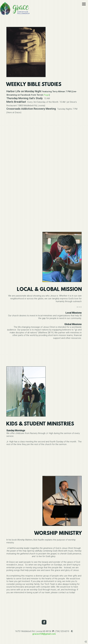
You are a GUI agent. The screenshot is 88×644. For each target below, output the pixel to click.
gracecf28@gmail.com (44, 634)
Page (46, 95)
